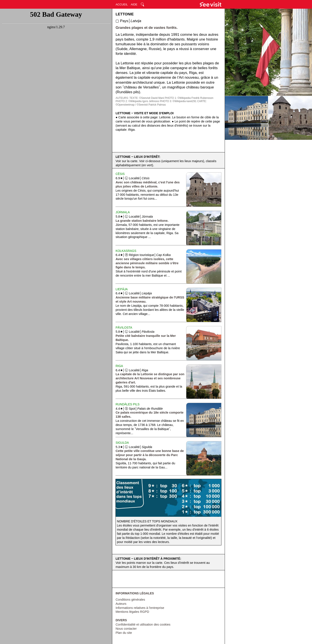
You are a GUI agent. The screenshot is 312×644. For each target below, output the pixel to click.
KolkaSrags (126, 251)
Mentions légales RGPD (132, 612)
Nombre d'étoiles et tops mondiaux (147, 521)
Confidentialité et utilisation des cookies (143, 624)
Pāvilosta (124, 328)
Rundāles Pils (127, 404)
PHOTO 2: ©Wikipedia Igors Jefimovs (137, 101)
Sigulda (122, 443)
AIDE (134, 4)
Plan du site (124, 633)
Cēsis (120, 174)
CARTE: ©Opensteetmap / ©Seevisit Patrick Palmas (161, 103)
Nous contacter (126, 629)
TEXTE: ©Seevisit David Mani (147, 98)
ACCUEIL (122, 4)
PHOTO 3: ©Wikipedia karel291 (178, 101)
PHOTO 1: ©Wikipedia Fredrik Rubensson (189, 98)
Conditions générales (130, 600)
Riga (119, 366)
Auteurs (121, 604)
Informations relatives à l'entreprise (140, 608)
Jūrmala (123, 212)
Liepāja (122, 289)
